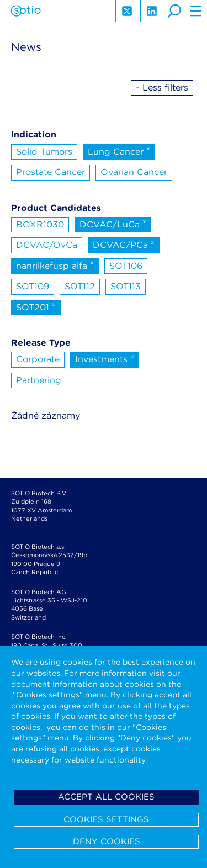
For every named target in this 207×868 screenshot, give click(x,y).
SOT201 (36, 306)
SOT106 (126, 266)
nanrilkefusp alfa (55, 265)
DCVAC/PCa (124, 244)
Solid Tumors (44, 152)
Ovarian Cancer (134, 172)
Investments (105, 358)
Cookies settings (106, 819)
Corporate (38, 359)
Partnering (39, 380)
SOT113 (126, 286)
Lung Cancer (119, 151)
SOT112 (80, 286)
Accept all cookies (106, 797)
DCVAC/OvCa (47, 245)
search (174, 11)
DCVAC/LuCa (113, 224)
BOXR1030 (40, 224)
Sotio (26, 11)
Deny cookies (107, 841)
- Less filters (162, 88)
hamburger (196, 11)
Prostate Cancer (51, 172)
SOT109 (33, 286)
